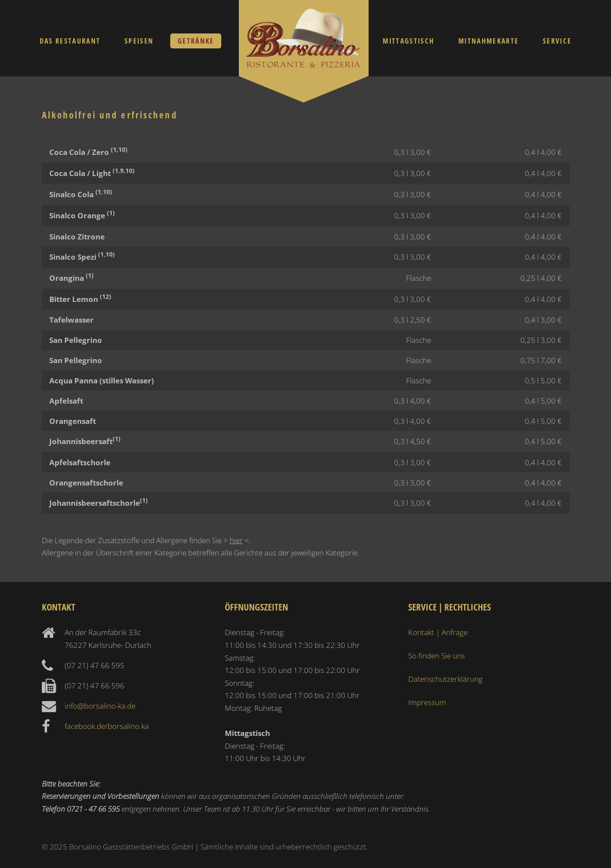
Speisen (139, 41)
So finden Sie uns (437, 655)
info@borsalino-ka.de (100, 706)
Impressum (427, 702)
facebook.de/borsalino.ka (107, 726)
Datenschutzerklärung (445, 679)
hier (236, 540)
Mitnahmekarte (488, 41)
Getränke (196, 41)
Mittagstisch (408, 41)
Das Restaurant (70, 41)
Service (557, 41)
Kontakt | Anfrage (438, 632)
